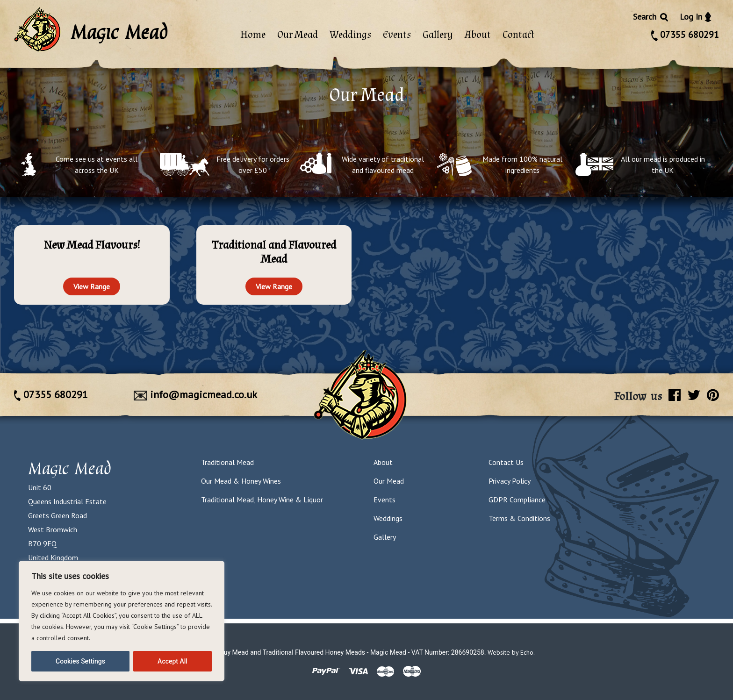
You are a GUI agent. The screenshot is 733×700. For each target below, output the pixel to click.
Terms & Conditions (519, 518)
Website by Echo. (511, 652)
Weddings (350, 35)
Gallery (438, 35)
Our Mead (298, 35)
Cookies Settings (80, 661)
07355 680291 (685, 35)
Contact (519, 35)
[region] (122, 621)
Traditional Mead (227, 462)
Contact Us (506, 462)
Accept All (172, 661)
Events (397, 35)
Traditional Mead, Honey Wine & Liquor (262, 500)
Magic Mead (70, 468)
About (478, 35)
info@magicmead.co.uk (195, 394)
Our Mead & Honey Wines (241, 481)
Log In (696, 17)
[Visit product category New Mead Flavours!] (92, 246)
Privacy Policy (510, 481)
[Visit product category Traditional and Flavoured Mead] (274, 253)
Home (253, 35)
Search (651, 17)
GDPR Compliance (517, 500)
